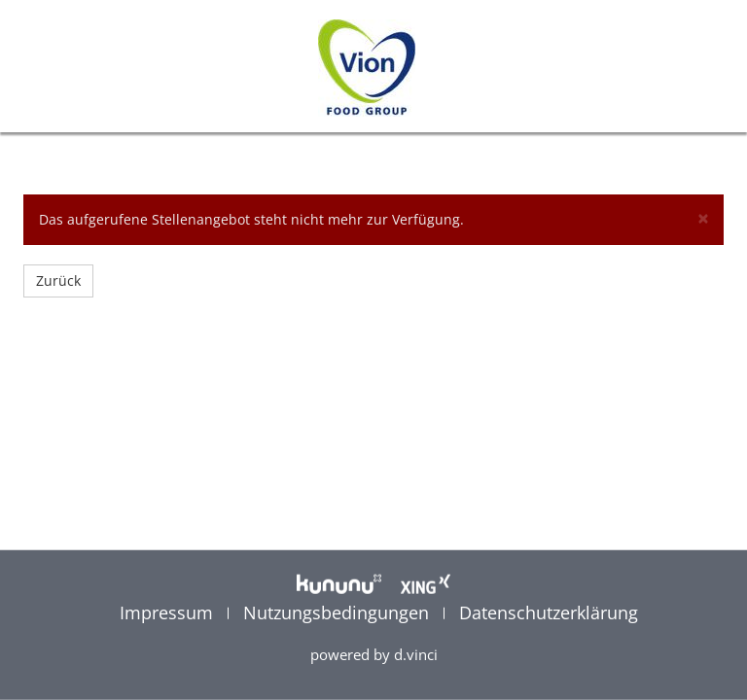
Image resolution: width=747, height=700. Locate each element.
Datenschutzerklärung (549, 612)
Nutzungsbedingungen (338, 612)
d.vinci (416, 654)
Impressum (169, 612)
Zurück (58, 280)
